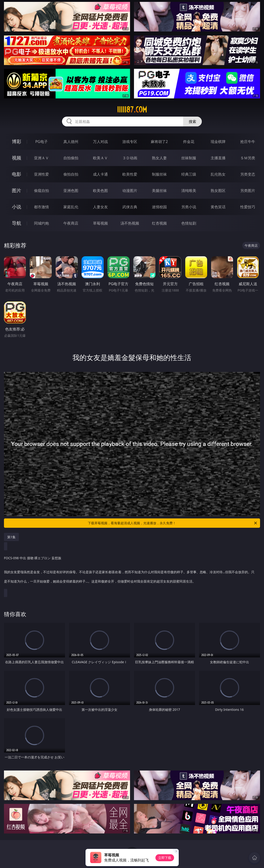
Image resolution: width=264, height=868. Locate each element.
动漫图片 (130, 191)
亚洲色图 (71, 191)
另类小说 (189, 207)
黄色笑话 (218, 207)
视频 (17, 158)
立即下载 (165, 858)
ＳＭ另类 (248, 158)
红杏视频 (159, 223)
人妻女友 (100, 207)
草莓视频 (100, 223)
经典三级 (189, 174)
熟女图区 (218, 191)
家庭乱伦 (71, 207)
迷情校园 (159, 207)
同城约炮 (41, 223)
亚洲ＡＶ (41, 158)
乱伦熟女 (218, 174)
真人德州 (71, 142)
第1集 (11, 537)
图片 (17, 190)
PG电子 (41, 142)
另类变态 (248, 174)
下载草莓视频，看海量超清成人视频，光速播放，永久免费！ (173, 523)
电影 (17, 174)
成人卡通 (100, 174)
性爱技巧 (248, 207)
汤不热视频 (130, 223)
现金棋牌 (218, 142)
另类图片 (248, 191)
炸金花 (189, 142)
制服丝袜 (159, 174)
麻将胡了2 (159, 142)
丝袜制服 (189, 158)
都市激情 (41, 207)
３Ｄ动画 (130, 158)
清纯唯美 (189, 191)
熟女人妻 (159, 158)
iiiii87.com (132, 110)
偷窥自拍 (41, 191)
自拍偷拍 (71, 158)
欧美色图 (100, 191)
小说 (17, 207)
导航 (17, 223)
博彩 (17, 141)
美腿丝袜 (159, 191)
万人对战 (100, 142)
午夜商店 (71, 223)
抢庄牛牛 (248, 142)
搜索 (192, 122)
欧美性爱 (130, 174)
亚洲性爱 (41, 174)
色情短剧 (189, 223)
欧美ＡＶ (100, 158)
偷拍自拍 (71, 174)
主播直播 (218, 158)
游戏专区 (130, 142)
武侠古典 (130, 207)
